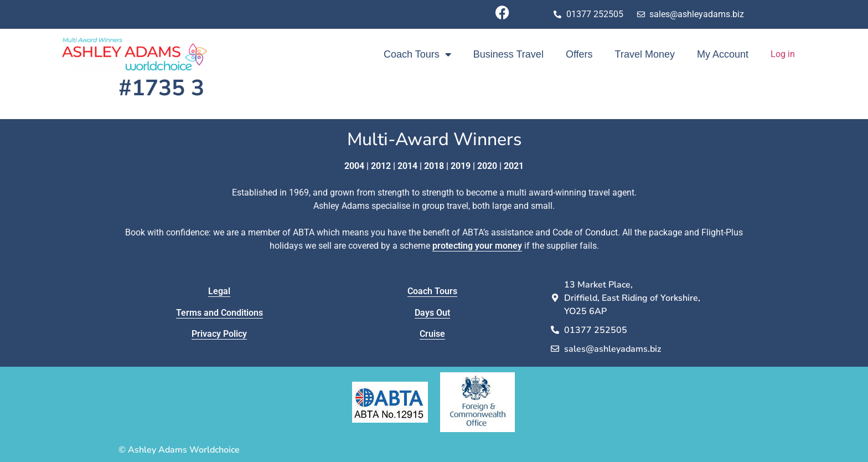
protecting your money (477, 246)
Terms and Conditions (219, 313)
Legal (219, 291)
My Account (723, 54)
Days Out (432, 313)
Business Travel (508, 54)
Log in (783, 54)
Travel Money (645, 54)
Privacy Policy (219, 334)
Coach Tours (417, 54)
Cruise (432, 334)
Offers (579, 54)
